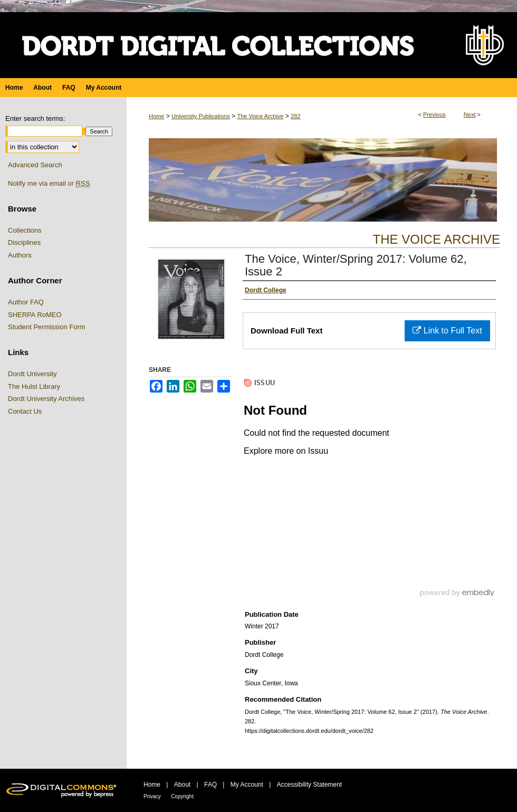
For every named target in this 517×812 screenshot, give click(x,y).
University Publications (201, 116)
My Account (247, 785)
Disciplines (24, 242)
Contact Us (25, 411)
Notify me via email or (49, 184)
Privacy (152, 796)
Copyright (182, 796)
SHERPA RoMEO (35, 315)
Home (156, 116)
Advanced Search (35, 165)
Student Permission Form (47, 327)
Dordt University (32, 374)
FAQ (210, 785)
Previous (434, 114)
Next (470, 114)
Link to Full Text (447, 331)
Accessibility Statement (309, 785)
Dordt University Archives (46, 399)
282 (295, 116)
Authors (20, 255)
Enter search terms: (35, 118)
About (182, 785)
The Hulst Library (34, 386)
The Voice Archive (260, 116)
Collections (25, 230)
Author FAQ (26, 302)
